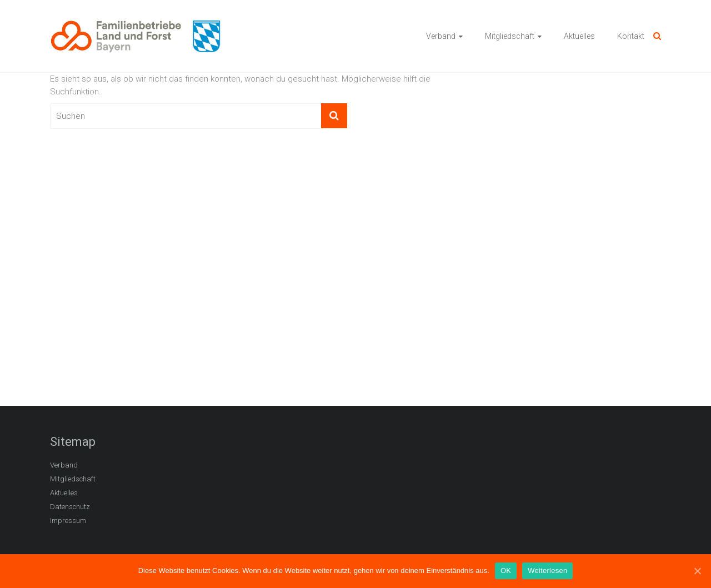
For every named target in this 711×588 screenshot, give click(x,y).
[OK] (697, 571)
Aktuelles (579, 36)
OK (506, 571)
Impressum (68, 521)
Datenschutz (70, 507)
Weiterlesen (547, 571)
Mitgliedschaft (510, 36)
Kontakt (631, 36)
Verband (441, 36)
